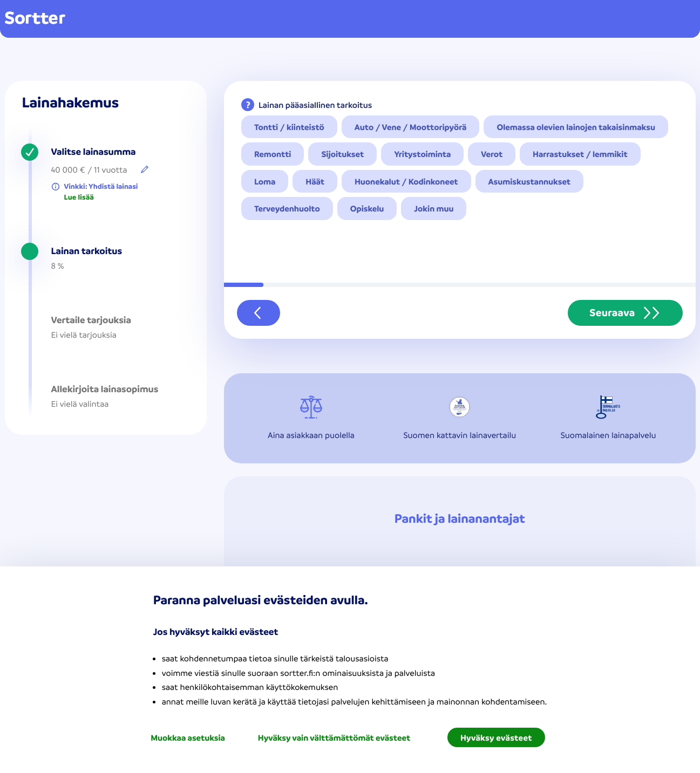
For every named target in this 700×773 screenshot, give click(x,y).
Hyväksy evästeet (496, 737)
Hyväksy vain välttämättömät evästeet (334, 737)
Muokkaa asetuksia (188, 737)
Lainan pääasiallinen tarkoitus (315, 105)
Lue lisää (79, 197)
